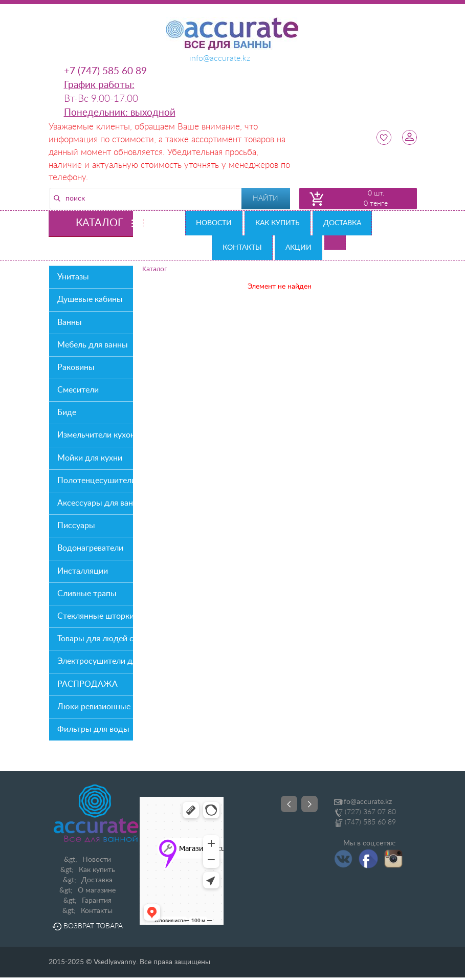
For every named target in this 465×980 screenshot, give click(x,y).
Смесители (78, 390)
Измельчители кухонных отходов (95, 435)
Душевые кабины (90, 299)
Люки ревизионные (94, 707)
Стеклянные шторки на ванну (95, 616)
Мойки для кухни (90, 458)
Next (309, 804)
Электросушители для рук (95, 661)
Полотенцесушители (95, 481)
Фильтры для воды (93, 729)
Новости (214, 223)
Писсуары (76, 526)
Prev (289, 804)
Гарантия (97, 901)
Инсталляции (83, 571)
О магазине (97, 890)
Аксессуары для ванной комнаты (95, 503)
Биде (67, 412)
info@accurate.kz (365, 802)
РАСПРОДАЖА (87, 684)
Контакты (242, 248)
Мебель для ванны (93, 345)
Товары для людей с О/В (95, 639)
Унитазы (73, 277)
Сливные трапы (87, 594)
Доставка (342, 223)
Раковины (76, 367)
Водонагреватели (90, 548)
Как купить (278, 223)
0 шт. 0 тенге (376, 199)
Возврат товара (87, 926)
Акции (298, 248)
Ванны (70, 322)
